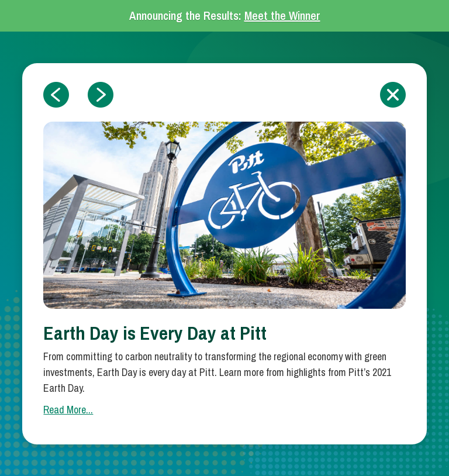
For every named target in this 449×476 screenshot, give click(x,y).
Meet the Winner (282, 15)
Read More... (68, 410)
